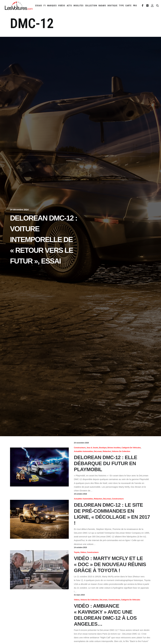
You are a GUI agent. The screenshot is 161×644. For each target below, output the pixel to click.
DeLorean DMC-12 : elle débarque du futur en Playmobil (106, 463)
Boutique (113, 6)
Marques (52, 6)
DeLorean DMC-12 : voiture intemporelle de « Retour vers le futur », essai (44, 240)
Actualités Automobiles (83, 451)
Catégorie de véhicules (131, 448)
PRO (135, 6)
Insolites (78, 6)
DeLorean (98, 451)
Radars (102, 6)
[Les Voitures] (19, 6)
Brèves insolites (114, 448)
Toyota (77, 552)
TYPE (121, 6)
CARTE (128, 6)
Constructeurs (80, 448)
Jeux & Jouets (92, 448)
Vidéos (62, 6)
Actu (69, 6)
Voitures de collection (121, 451)
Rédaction (107, 451)
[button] (143, 6)
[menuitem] (39, 6)
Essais (39, 6)
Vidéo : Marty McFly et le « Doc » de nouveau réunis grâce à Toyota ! (110, 564)
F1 (45, 6)
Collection (91, 6)
